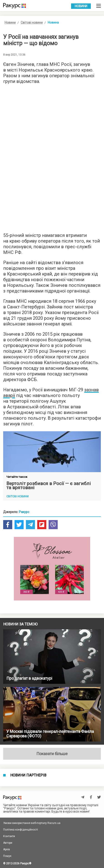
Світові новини (32, 22)
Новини (81, 6)
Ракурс (24, 512)
